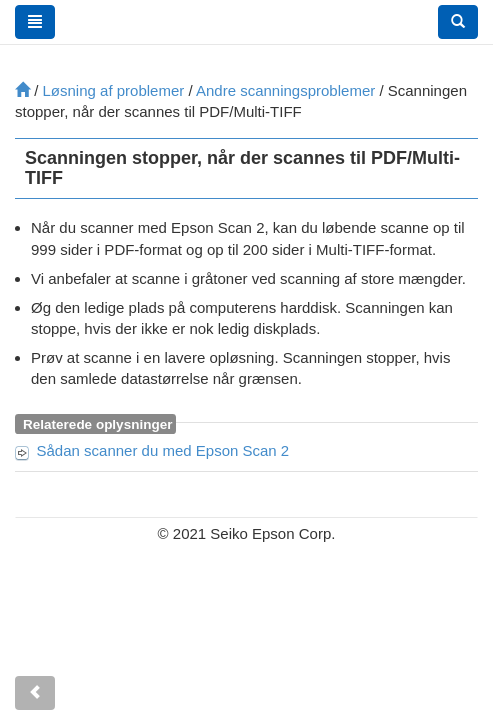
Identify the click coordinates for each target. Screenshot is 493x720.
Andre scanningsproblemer (285, 90)
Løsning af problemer (114, 90)
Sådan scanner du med (163, 450)
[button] (458, 22)
